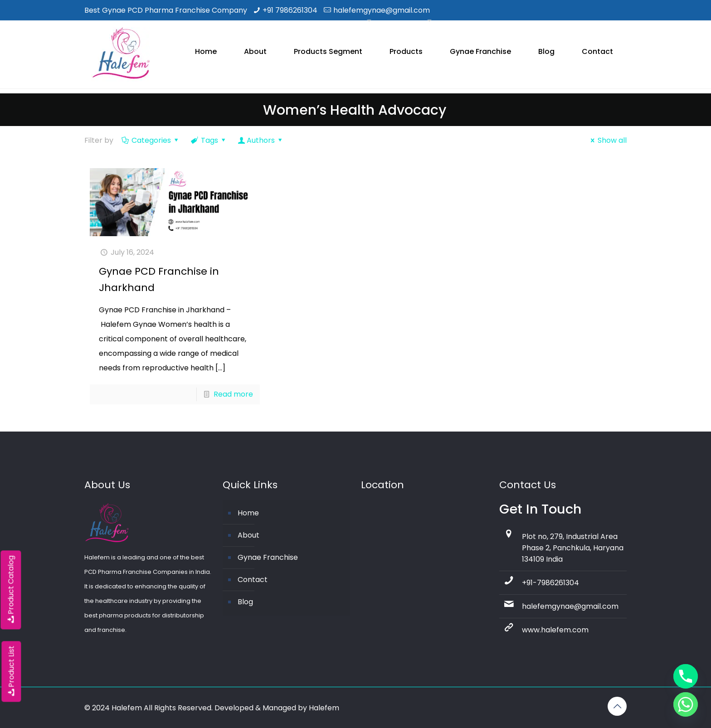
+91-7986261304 (550, 583)
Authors (261, 140)
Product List (11, 671)
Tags (209, 140)
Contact (253, 580)
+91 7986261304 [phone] (290, 10)
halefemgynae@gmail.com (570, 606)
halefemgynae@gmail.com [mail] (382, 10)
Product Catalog (11, 590)
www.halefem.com (555, 630)
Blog (245, 602)
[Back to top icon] (617, 706)
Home (248, 513)
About (248, 535)
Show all (607, 140)
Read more (233, 394)
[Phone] (686, 676)
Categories (151, 140)
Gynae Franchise (268, 557)
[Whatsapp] (686, 704)
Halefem (324, 708)
